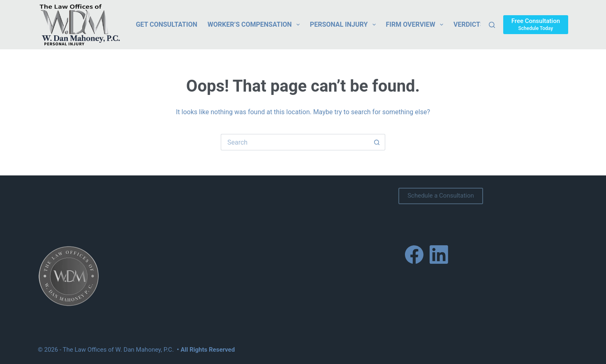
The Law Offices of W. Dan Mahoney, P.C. (118, 350)
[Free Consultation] (536, 24)
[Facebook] (414, 255)
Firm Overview (416, 25)
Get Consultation (166, 24)
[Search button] (377, 142)
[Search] (492, 25)
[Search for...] (295, 142)
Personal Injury (345, 25)
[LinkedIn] (439, 255)
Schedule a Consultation (441, 196)
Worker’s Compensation (255, 25)
